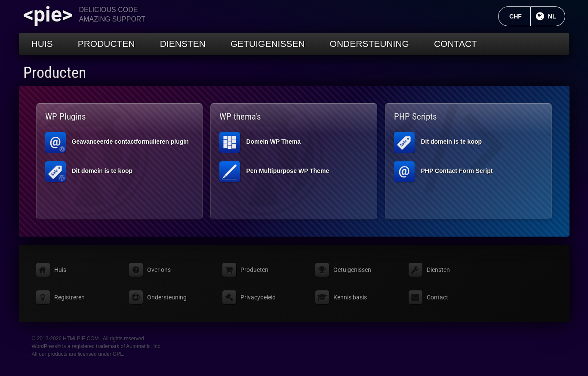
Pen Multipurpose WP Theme (274, 172)
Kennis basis (350, 297)
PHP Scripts (416, 117)
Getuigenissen (268, 44)
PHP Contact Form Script (443, 172)
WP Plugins (66, 117)
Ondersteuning (369, 44)
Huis (42, 44)
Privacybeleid (258, 297)
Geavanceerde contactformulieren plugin (117, 142)
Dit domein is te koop (89, 172)
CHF (520, 16)
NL (557, 16)
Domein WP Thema (260, 142)
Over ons (159, 270)
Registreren (69, 297)
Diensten (183, 44)
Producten (106, 44)
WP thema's (240, 117)
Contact (456, 44)
